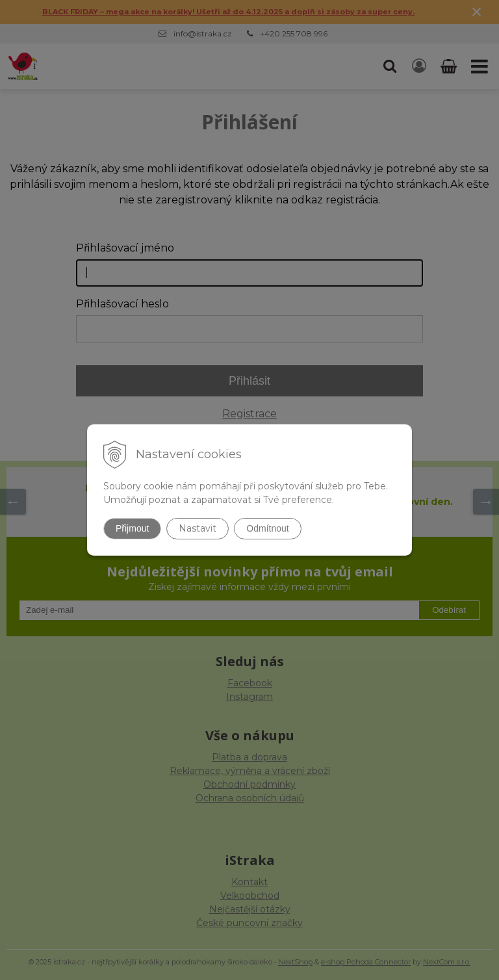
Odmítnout (267, 528)
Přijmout (132, 528)
